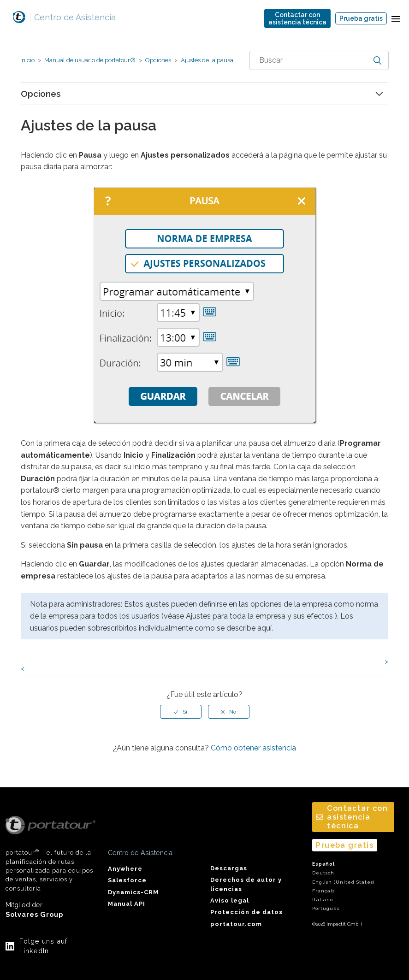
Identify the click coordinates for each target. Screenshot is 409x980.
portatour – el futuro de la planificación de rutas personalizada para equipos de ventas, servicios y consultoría (50, 854)
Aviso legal (230, 900)
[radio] (181, 712)
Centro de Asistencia (73, 17)
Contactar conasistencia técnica (297, 18)
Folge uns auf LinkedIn (43, 946)
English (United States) (343, 882)
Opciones (158, 60)
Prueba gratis (361, 18)
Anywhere (125, 869)
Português (326, 908)
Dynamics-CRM (133, 892)
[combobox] (319, 60)
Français (323, 891)
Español (323, 864)
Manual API (127, 904)
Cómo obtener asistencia (253, 748)
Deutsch (323, 873)
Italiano (323, 900)
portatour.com (236, 924)
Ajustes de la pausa (206, 60)
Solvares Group (34, 914)
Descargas (229, 868)
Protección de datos (246, 912)
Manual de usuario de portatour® (90, 60)
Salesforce (127, 880)
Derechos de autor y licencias (246, 884)
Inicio (27, 60)
